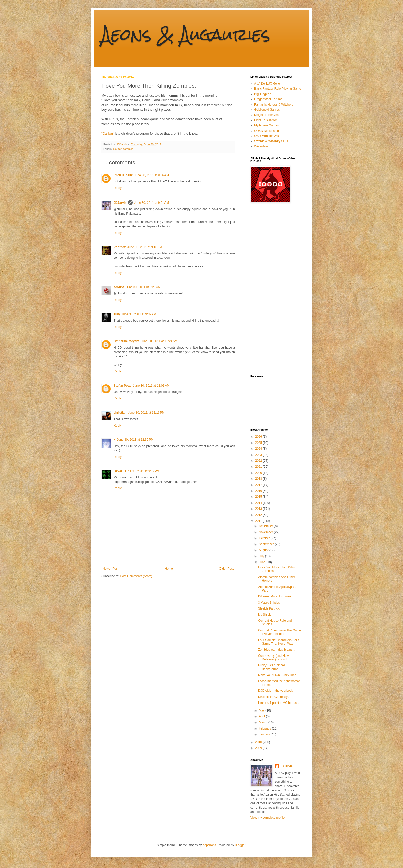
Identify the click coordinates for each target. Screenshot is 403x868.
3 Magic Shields (269, 603)
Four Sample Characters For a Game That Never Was (279, 642)
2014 (259, 503)
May (262, 710)
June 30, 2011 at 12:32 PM (135, 440)
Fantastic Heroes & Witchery (274, 105)
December (266, 526)
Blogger (240, 845)
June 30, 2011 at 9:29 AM (143, 287)
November (266, 532)
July (262, 556)
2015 (259, 497)
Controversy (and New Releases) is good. (273, 658)
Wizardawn (262, 146)
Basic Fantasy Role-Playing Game (278, 89)
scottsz (119, 287)
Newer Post (111, 569)
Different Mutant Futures (275, 596)
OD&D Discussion (267, 131)
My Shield (265, 615)
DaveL (118, 471)
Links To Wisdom (266, 120)
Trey (117, 314)
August (264, 550)
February (265, 728)
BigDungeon (263, 94)
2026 (259, 437)
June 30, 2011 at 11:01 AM (151, 386)
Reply (118, 188)
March (264, 722)
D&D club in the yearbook (276, 691)
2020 (259, 473)
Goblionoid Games (267, 110)
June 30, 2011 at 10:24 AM (159, 341)
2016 (259, 491)
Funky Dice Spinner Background (272, 667)
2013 (259, 509)
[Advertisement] (271, 289)
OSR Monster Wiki (267, 136)
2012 (259, 515)
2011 (259, 521)
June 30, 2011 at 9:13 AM (145, 247)
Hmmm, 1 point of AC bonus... (279, 703)
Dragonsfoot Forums (268, 99)
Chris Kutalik (123, 175)
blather (117, 149)
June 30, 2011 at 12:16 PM (146, 413)
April (262, 716)
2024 (259, 449)
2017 (259, 485)
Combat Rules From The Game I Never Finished (280, 632)
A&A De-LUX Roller (268, 84)
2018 (259, 479)
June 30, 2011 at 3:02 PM (142, 471)
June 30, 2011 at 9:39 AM (139, 314)
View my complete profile (267, 818)
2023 (259, 455)
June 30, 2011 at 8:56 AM (152, 175)
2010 (259, 742)
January (265, 734)
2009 (259, 748)
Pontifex (120, 247)
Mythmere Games (266, 125)
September (267, 544)
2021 (259, 467)
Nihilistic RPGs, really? (274, 697)
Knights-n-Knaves (266, 115)
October (265, 538)
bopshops (209, 845)
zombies (128, 149)
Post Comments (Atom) (136, 576)
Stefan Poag (122, 386)
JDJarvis (120, 203)
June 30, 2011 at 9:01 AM (152, 203)
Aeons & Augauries (186, 34)
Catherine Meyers (126, 341)
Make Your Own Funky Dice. (277, 675)
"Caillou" (108, 133)
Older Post (226, 569)
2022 (259, 461)
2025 (259, 443)
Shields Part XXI (269, 608)
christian (120, 413)
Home (169, 569)
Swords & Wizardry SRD (271, 141)
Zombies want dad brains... (277, 650)
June (263, 562)
